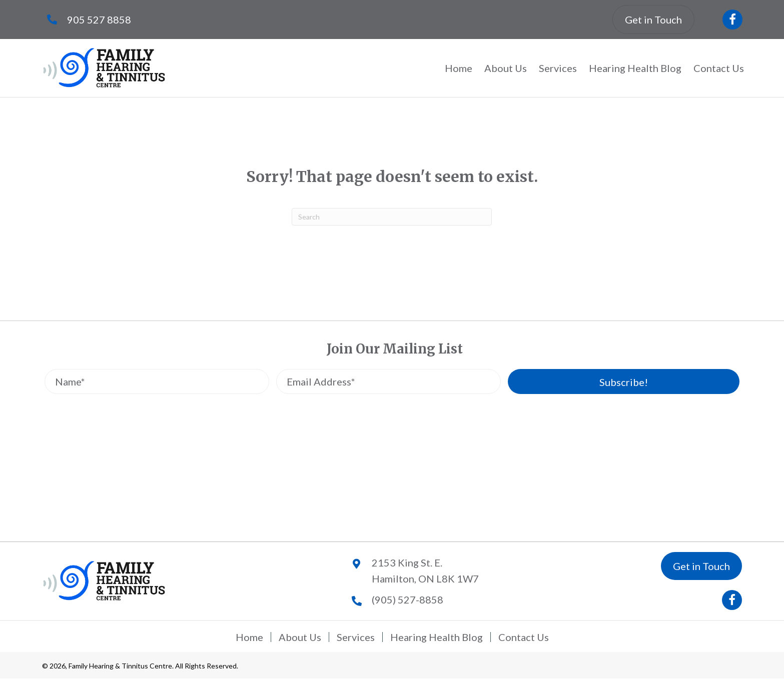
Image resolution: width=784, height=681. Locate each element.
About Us (300, 637)
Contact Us (524, 637)
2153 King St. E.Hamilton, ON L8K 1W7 (425, 570)
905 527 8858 (99, 19)
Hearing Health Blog (437, 637)
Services (356, 637)
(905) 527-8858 (408, 599)
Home (249, 637)
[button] (732, 19)
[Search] (392, 217)
